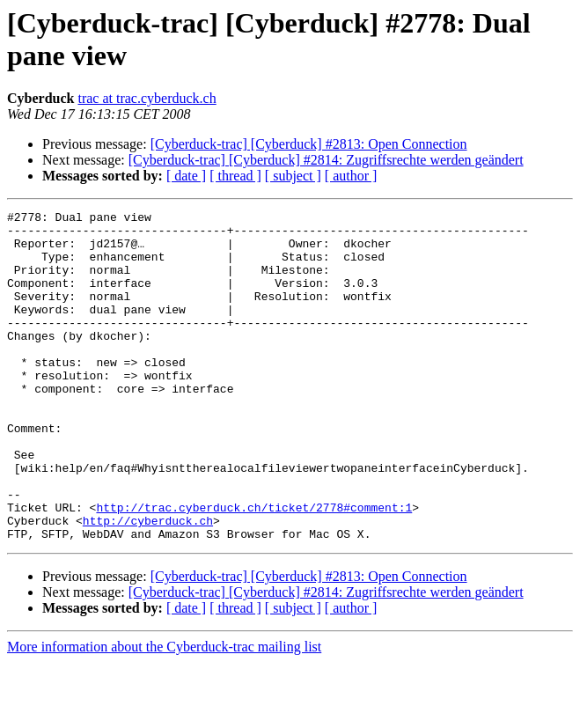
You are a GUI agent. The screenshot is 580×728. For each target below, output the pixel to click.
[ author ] (351, 176)
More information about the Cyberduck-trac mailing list (164, 713)
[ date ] (186, 176)
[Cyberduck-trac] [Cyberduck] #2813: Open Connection (309, 144)
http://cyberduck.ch (148, 584)
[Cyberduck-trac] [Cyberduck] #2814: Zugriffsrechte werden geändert (326, 160)
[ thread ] (235, 176)
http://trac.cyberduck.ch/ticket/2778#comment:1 (254, 568)
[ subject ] (293, 176)
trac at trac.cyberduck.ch (147, 98)
